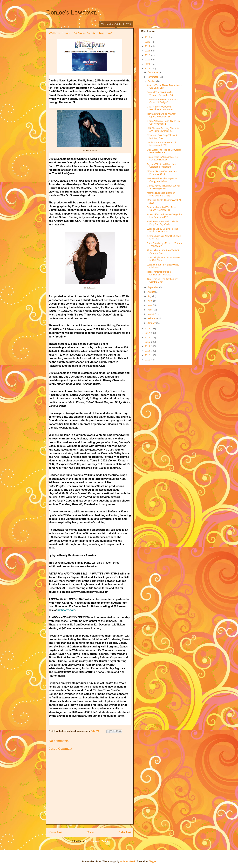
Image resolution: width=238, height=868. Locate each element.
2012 (148, 355)
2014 (148, 346)
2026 (148, 37)
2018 (148, 329)
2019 (148, 68)
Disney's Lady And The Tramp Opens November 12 (162, 209)
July (150, 296)
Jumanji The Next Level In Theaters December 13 (160, 94)
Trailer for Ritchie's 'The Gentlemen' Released (159, 273)
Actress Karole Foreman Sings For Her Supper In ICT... (164, 216)
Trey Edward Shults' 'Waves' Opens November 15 (161, 115)
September (153, 287)
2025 (148, 42)
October (152, 81)
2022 (148, 55)
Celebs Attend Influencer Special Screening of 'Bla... (163, 187)
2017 (148, 333)
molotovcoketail (128, 861)
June (150, 301)
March (151, 314)
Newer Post (55, 832)
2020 (148, 64)
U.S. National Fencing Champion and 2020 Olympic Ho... (163, 130)
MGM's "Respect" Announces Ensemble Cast (162, 173)
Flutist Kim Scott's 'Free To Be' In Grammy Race (163, 252)
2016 (148, 337)
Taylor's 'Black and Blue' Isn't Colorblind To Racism (161, 166)
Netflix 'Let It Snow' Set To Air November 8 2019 (162, 144)
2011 (148, 360)
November (153, 77)
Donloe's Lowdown (71, 12)
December (153, 72)
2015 (148, 342)
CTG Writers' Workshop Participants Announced (160, 108)
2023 (148, 51)
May (150, 305)
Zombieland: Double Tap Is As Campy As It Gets (162, 180)
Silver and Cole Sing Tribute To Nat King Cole (163, 137)
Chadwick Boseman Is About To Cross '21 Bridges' (163, 101)
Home (90, 832)
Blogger (152, 861)
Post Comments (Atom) (96, 841)
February (152, 318)
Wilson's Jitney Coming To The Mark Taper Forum (162, 230)
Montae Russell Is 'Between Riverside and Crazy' (161, 194)
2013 (148, 351)
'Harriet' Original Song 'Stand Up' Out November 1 (163, 122)
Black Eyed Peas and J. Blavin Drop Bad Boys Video (162, 223)
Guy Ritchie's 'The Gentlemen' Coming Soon (162, 280)
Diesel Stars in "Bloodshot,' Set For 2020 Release (163, 158)
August (151, 292)
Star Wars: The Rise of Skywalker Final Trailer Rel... (164, 151)
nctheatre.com (66, 610)
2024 (148, 46)
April (150, 310)
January (152, 323)
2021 (148, 60)
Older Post (125, 832)
